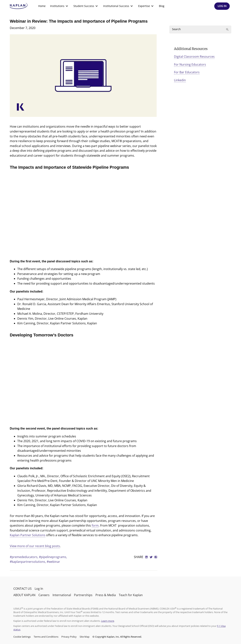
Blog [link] (162, 6)
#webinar (53, 562)
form (95, 525)
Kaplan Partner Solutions (28, 535)
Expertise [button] (146, 6)
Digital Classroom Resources (194, 57)
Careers (44, 595)
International (62, 595)
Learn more (108, 621)
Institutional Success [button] (118, 6)
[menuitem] (42, 6)
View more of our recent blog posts (35, 546)
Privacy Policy (69, 637)
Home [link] (42, 6)
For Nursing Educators (190, 64)
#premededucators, (24, 557)
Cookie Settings (22, 637)
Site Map (85, 637)
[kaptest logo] (19, 6)
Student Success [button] (86, 6)
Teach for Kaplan (131, 595)
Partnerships (83, 595)
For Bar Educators (187, 72)
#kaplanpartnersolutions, (28, 562)
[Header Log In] (222, 6)
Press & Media (106, 595)
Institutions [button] (59, 6)
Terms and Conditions (46, 637)
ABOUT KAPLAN (24, 595)
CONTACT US (22, 589)
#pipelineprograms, (53, 557)
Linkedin (180, 80)
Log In (39, 589)
